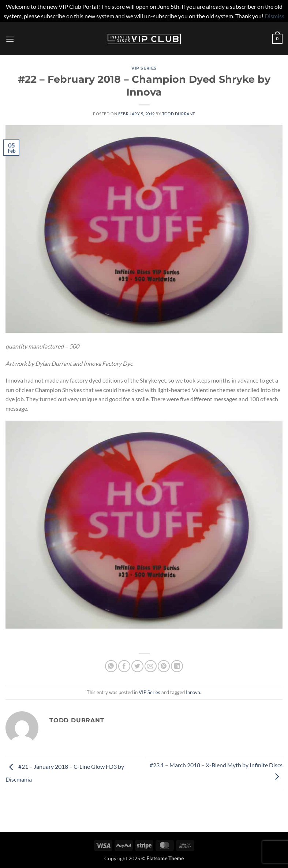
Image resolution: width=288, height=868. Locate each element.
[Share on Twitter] (137, 666)
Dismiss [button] (274, 16)
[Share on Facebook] (124, 666)
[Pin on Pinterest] (164, 666)
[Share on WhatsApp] (111, 666)
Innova (193, 692)
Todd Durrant (179, 114)
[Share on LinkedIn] (177, 666)
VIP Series (144, 68)
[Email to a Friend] (151, 666)
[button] (10, 39)
